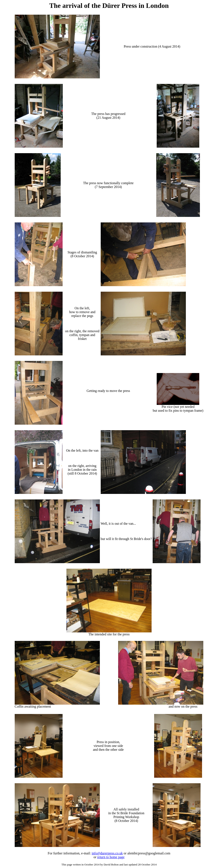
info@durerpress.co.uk (107, 853)
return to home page (111, 857)
